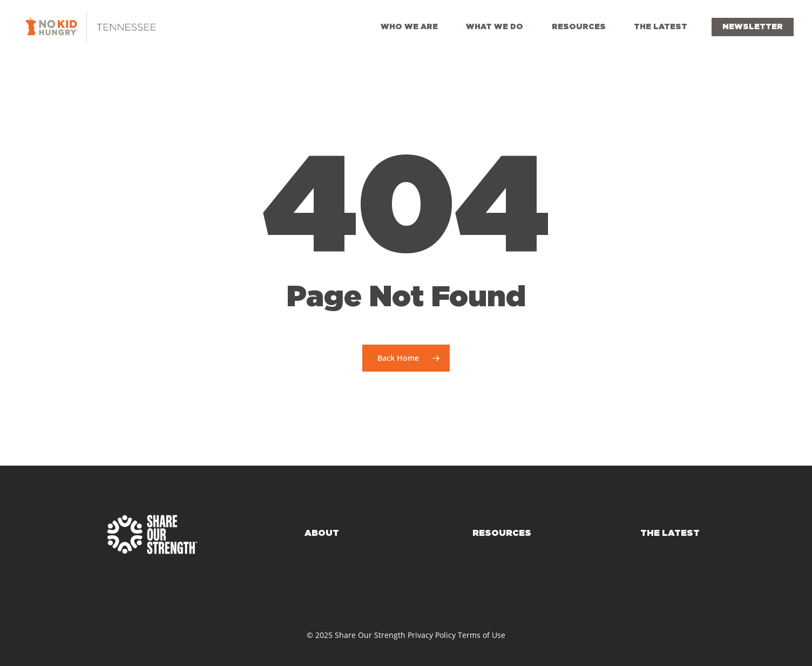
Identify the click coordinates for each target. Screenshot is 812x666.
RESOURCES (502, 533)
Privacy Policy (432, 635)
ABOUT (322, 533)
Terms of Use (482, 635)
